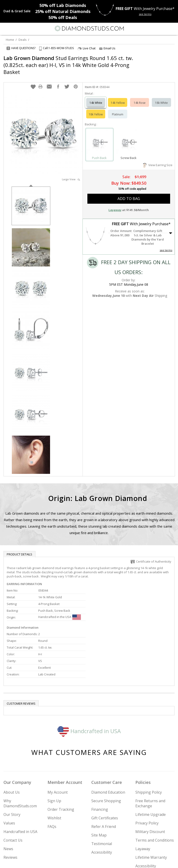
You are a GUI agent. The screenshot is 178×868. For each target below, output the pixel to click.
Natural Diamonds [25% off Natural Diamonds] (63, 11)
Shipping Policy (149, 744)
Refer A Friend (104, 779)
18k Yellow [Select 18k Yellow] (96, 110)
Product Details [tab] (19, 550)
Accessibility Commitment (147, 820)
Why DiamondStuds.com (20, 755)
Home (10, 40)
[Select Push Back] (99, 138)
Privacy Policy (147, 775)
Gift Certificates (105, 770)
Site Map (99, 787)
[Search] (15, 28)
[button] (33, 82)
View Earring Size (158, 160)
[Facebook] (89, 860)
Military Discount (150, 784)
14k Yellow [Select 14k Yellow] (118, 98)
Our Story (12, 767)
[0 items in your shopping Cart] (172, 29)
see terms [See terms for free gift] (145, 14)
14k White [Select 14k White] (96, 98)
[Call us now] (163, 28)
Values (9, 775)
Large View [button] (71, 175)
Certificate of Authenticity (151, 557)
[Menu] (6, 29)
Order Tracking (61, 761)
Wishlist (54, 770)
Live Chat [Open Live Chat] (86, 48)
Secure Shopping (106, 753)
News (8, 801)
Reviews (10, 809)
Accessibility (102, 804)
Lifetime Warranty (151, 809)
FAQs (52, 779)
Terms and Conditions (155, 792)
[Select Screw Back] (129, 138)
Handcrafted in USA (89, 683)
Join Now (157, 847)
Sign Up (54, 753)
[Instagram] (65, 860)
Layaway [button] (115, 205)
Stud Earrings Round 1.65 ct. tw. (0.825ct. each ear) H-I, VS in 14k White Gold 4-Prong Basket (68, 65)
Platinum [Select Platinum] (118, 110)
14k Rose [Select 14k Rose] (140, 98)
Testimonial (102, 796)
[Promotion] (17, 11)
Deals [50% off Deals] (63, 17)
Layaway (143, 801)
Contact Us (13, 792)
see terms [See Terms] (166, 246)
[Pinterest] (100, 860)
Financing (100, 761)
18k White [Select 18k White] (161, 98)
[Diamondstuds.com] (89, 29)
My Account (58, 744)
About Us (12, 744)
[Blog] (112, 860)
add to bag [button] (129, 194)
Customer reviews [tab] (21, 656)
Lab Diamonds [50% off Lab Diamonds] (63, 5)
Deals (23, 40)
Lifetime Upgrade (151, 767)
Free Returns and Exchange (150, 755)
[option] (31, 201)
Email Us (107, 48)
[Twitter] (78, 860)
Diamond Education (108, 744)
